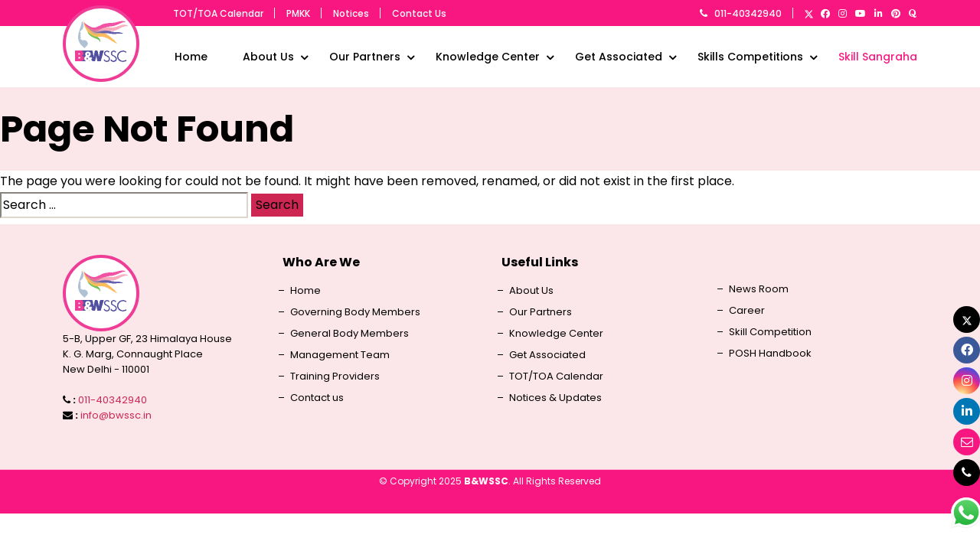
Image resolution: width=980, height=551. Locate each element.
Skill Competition (770, 332)
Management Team (340, 355)
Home (191, 57)
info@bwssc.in (116, 415)
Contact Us (419, 13)
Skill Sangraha (878, 57)
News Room (759, 289)
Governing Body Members (355, 312)
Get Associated (619, 57)
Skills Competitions (750, 57)
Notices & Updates (555, 398)
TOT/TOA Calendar (218, 13)
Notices (351, 13)
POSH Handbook (770, 354)
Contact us (317, 398)
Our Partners (365, 57)
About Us (268, 57)
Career (747, 311)
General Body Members (350, 334)
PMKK (298, 13)
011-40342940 (734, 13)
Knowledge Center (488, 57)
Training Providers (335, 377)
